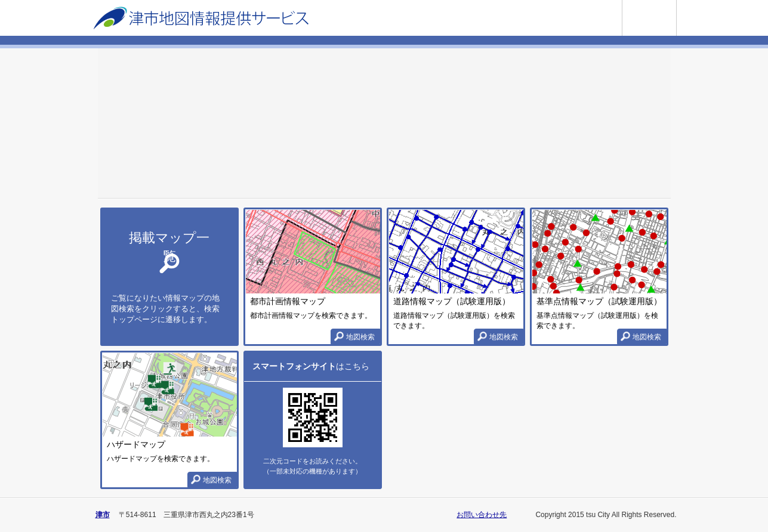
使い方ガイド (676, 5)
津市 (103, 515)
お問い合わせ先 (482, 515)
